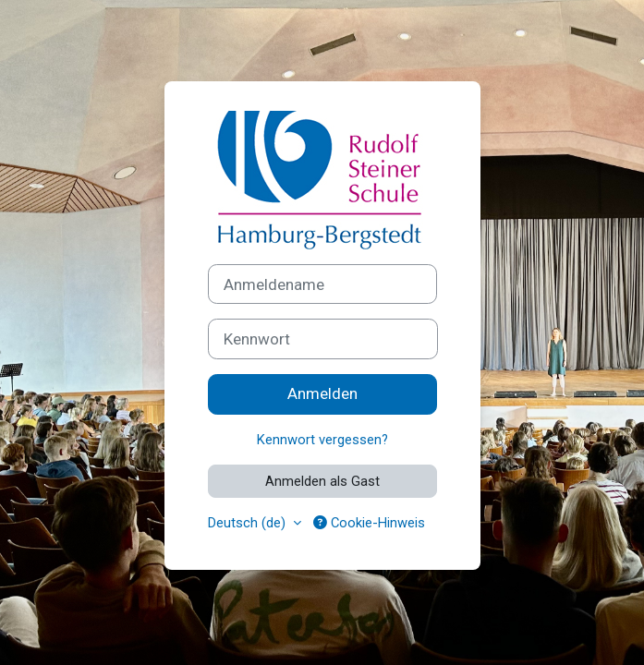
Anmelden (322, 393)
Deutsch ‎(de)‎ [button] (249, 523)
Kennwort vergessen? (322, 440)
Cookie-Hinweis (369, 523)
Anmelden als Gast (322, 481)
